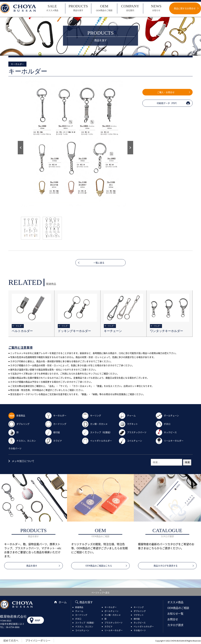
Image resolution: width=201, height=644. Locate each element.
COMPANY (130, 8)
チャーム (127, 415)
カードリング (56, 424)
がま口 (163, 424)
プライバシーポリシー (38, 640)
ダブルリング (19, 424)
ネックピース (166, 432)
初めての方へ (11, 640)
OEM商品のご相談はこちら (99, 566)
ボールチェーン (167, 415)
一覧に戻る (99, 263)
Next (130, 148)
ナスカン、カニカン (22, 441)
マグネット (128, 424)
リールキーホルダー (170, 441)
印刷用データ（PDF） (167, 103)
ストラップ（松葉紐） (97, 432)
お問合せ (173, 619)
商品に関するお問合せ (185, 8)
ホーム (63, 602)
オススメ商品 (175, 602)
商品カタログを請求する (166, 566)
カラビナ (54, 441)
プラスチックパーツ (133, 432)
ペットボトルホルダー (97, 441)
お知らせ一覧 (175, 613)
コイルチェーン (130, 441)
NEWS (156, 8)
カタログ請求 (175, 625)
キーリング (92, 415)
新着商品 (17, 415)
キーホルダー (56, 415)
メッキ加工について (23, 461)
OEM (104, 8)
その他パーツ (15, 448)
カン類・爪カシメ (95, 424)
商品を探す (32, 566)
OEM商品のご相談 (178, 608)
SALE (52, 8)
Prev (20, 148)
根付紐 (53, 432)
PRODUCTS (78, 8)
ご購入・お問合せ (166, 92)
